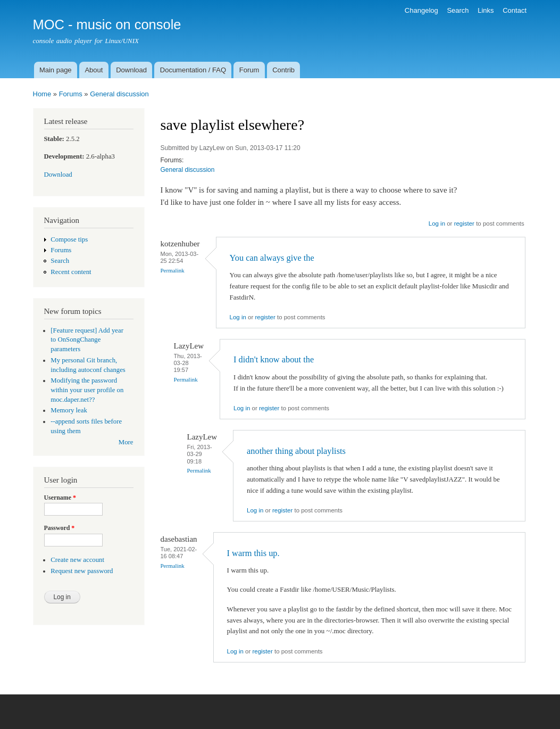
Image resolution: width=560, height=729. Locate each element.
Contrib (283, 70)
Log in (437, 223)
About (94, 70)
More (126, 442)
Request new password (82, 571)
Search (458, 10)
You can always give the (272, 258)
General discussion (119, 94)
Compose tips (69, 239)
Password (60, 528)
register (464, 223)
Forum (249, 70)
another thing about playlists (296, 451)
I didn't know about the (274, 359)
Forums (71, 94)
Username (60, 498)
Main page (56, 70)
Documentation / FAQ (193, 70)
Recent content (71, 272)
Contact (515, 10)
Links (486, 10)
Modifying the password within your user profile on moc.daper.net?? (87, 390)
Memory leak (69, 410)
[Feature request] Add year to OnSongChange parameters (87, 340)
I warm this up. (253, 553)
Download (131, 70)
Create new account (77, 560)
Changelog (421, 10)
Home (42, 94)
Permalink (173, 270)
